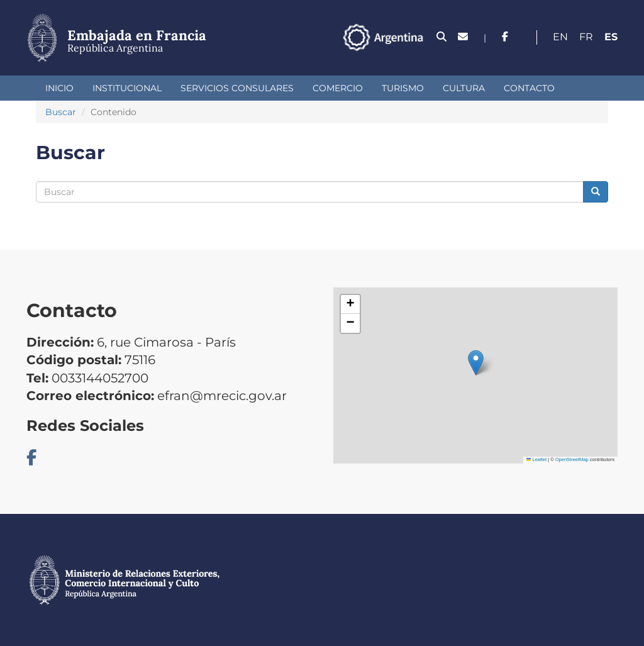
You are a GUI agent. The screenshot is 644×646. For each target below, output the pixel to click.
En (560, 37)
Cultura (464, 88)
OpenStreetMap (572, 459)
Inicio (59, 88)
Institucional (127, 88)
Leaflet (536, 459)
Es (611, 37)
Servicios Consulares (237, 88)
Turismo (403, 88)
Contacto (529, 88)
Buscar (61, 112)
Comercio (338, 88)
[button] (476, 363)
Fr (586, 37)
